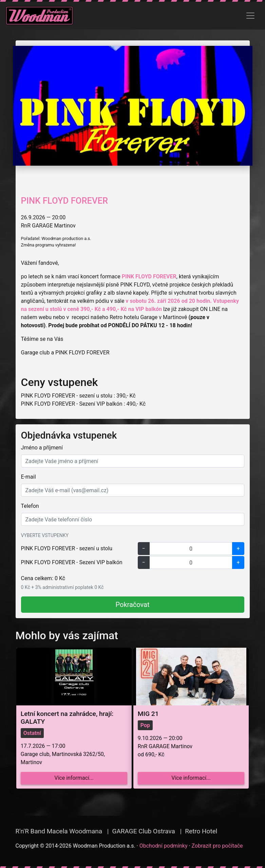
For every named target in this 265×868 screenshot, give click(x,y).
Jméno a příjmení (42, 448)
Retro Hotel (201, 831)
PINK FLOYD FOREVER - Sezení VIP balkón (72, 562)
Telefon (30, 506)
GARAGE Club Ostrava (143, 831)
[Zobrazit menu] (250, 16)
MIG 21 (148, 714)
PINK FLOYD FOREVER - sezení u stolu (67, 548)
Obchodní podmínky (164, 846)
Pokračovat (133, 605)
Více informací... (74, 778)
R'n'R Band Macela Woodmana (59, 831)
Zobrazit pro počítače (217, 846)
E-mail (29, 477)
